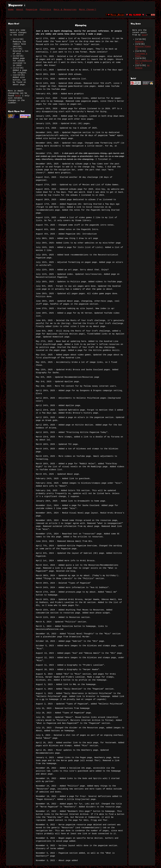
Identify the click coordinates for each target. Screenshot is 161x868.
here (17, 96)
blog (144, 35)
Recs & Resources (65, 10)
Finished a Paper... (141, 55)
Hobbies (139, 42)
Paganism (31, 10)
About (20, 10)
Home (11, 10)
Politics (45, 10)
